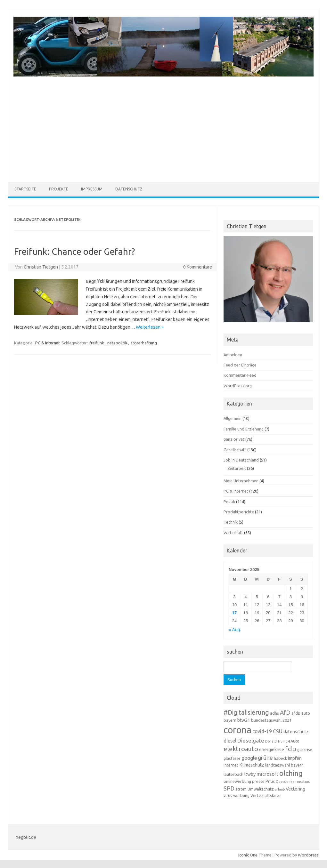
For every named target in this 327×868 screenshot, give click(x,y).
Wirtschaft (233, 533)
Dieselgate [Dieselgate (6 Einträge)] (251, 740)
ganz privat (234, 439)
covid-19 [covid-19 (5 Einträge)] (262, 731)
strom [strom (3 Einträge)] (241, 789)
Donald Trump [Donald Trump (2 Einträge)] (276, 741)
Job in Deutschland (241, 460)
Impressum (92, 189)
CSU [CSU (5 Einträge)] (278, 731)
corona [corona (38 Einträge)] (237, 730)
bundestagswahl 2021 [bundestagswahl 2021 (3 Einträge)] (271, 720)
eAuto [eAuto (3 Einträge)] (294, 741)
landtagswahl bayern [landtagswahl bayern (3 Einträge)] (284, 765)
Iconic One (248, 855)
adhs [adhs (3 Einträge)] (274, 713)
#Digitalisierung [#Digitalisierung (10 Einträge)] (246, 712)
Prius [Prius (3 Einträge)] (270, 781)
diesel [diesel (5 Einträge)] (230, 741)
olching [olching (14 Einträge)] (291, 773)
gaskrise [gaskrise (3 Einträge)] (305, 750)
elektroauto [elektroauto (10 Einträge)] (241, 749)
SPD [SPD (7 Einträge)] (229, 788)
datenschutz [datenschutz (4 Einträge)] (296, 732)
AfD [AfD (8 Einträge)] (285, 713)
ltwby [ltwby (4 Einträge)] (250, 774)
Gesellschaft (235, 450)
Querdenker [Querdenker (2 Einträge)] (286, 782)
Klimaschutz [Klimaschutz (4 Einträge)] (252, 765)
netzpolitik (117, 343)
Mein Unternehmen (241, 481)
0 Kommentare (198, 267)
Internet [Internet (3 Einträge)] (231, 765)
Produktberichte (239, 512)
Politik (229, 502)
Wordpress (308, 855)
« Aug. (235, 630)
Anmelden (233, 355)
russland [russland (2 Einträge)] (304, 782)
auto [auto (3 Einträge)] (306, 713)
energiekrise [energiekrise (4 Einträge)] (272, 750)
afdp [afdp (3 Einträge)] (296, 713)
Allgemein (233, 418)
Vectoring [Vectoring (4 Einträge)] (295, 789)
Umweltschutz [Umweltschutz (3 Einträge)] (261, 789)
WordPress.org (238, 386)
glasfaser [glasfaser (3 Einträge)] (232, 758)
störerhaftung (144, 343)
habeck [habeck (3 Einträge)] (280, 758)
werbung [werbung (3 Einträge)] (241, 795)
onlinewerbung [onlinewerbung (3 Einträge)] (237, 781)
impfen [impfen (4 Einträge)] (295, 758)
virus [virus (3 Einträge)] (228, 795)
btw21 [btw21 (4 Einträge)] (244, 720)
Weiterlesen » (150, 327)
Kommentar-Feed (240, 375)
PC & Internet (48, 343)
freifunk (97, 343)
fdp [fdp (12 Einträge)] (291, 749)
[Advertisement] (163, 125)
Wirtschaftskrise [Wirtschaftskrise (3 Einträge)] (266, 795)
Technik (231, 522)
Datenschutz (129, 189)
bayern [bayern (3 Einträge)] (230, 720)
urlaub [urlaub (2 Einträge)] (280, 789)
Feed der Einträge (240, 365)
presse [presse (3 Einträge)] (258, 781)
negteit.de (26, 837)
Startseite (25, 189)
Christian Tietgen (41, 267)
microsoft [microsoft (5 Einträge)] (267, 774)
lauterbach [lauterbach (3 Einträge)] (233, 774)
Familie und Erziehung (244, 429)
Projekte (59, 189)
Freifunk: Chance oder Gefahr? (74, 251)
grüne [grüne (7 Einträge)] (265, 758)
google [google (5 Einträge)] (249, 758)
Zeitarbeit (237, 468)
